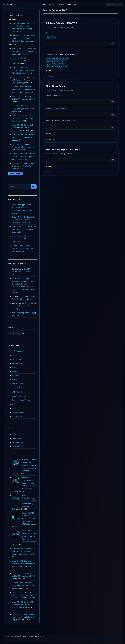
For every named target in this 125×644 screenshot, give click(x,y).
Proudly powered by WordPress (17, 636)
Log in (14, 434)
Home (43, 4)
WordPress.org (17, 446)
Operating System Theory (21, 400)
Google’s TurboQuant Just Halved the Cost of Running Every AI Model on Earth (24, 51)
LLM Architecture (18, 388)
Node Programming (19, 396)
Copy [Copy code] (112, 44)
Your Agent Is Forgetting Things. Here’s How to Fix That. (24, 290)
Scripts (14, 404)
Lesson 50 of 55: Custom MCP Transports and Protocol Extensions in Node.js (23, 128)
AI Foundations (17, 351)
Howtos (51, 76)
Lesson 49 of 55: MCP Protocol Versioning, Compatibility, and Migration (23, 137)
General (15, 371)
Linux (69, 4)
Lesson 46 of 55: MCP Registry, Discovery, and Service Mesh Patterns (23, 166)
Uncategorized (17, 416)
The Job (15, 408)
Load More (16, 173)
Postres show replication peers (63, 149)
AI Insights (60, 4)
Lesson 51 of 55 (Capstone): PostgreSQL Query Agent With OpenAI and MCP (23, 118)
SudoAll (10, 4)
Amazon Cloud (17, 363)
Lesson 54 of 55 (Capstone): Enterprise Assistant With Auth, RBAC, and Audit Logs (23, 89)
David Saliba (69, 27)
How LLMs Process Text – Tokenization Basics (22, 272)
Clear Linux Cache (56, 86)
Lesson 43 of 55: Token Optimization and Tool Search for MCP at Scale (24, 61)
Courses (51, 4)
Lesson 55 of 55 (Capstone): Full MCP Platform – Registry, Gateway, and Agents (23, 80)
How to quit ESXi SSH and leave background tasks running (24, 306)
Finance (15, 367)
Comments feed (18, 442)
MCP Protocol (17, 392)
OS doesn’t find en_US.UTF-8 (61, 23)
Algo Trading (17, 359)
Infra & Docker (17, 384)
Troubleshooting (18, 412)
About (75, 4)
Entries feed (16, 438)
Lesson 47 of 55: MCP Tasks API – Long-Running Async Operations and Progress (24, 156)
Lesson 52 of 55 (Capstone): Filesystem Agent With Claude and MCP (23, 109)
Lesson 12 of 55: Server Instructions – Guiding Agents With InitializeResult (23, 70)
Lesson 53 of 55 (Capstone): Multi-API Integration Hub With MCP (23, 99)
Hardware (15, 376)
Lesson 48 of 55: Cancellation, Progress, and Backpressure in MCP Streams (23, 147)
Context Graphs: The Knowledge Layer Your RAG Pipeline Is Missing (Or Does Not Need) (24, 38)
